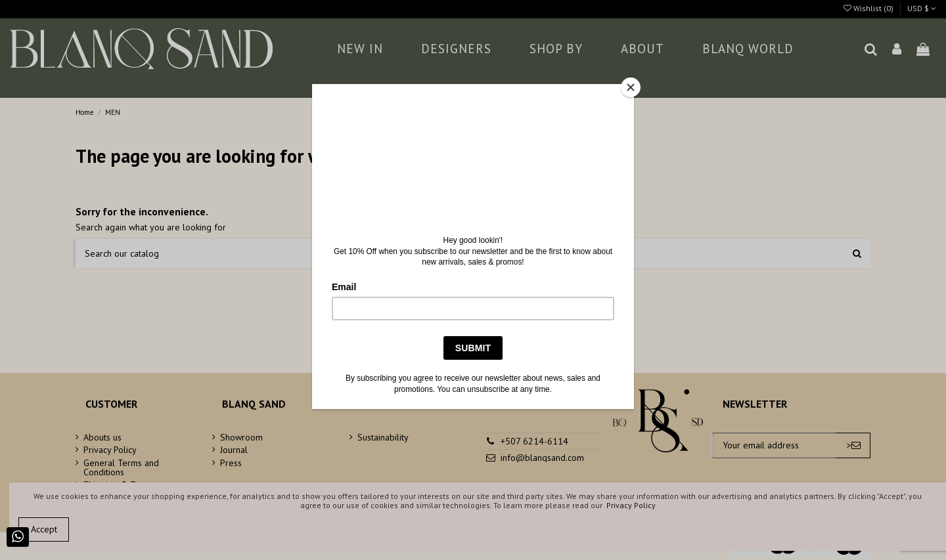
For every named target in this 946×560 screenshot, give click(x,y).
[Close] (631, 87)
